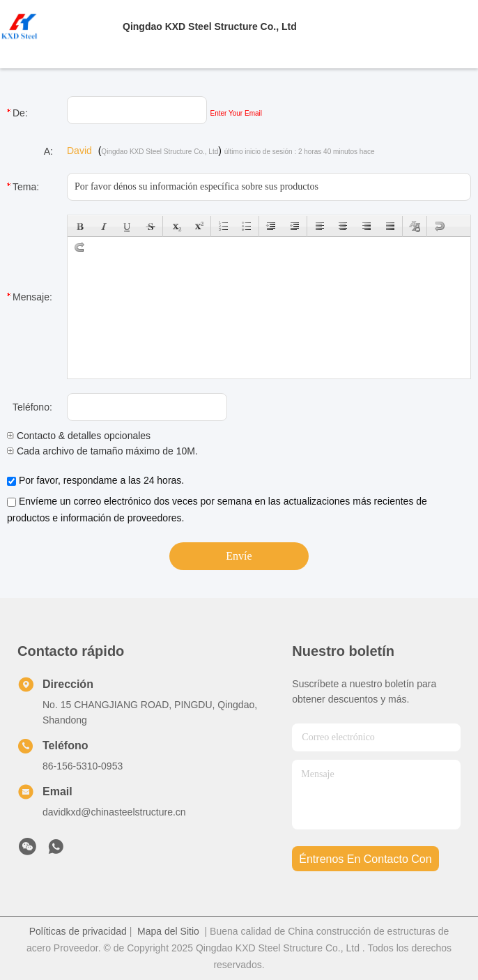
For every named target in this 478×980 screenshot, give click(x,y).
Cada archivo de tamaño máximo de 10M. (102, 451)
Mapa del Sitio (168, 931)
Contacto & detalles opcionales (79, 436)
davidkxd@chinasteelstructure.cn (114, 812)
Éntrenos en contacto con (365, 859)
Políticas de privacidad (78, 931)
